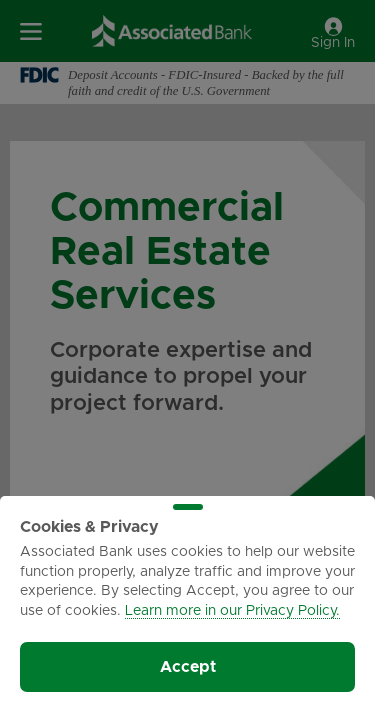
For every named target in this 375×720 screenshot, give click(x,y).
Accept (188, 667)
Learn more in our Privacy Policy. (232, 611)
